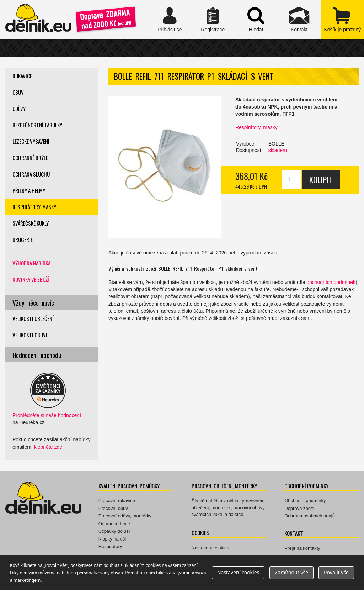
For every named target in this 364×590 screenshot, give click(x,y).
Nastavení (238, 572)
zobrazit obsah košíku (342, 20)
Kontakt (299, 20)
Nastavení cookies (210, 548)
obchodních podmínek (331, 282)
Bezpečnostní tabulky (37, 125)
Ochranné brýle (30, 158)
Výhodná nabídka (31, 263)
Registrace (213, 20)
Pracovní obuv (113, 508)
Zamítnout (291, 572)
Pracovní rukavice (117, 501)
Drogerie (23, 239)
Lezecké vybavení (31, 141)
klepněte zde (48, 447)
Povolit (336, 572)
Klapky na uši (112, 539)
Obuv (18, 92)
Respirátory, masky (256, 127)
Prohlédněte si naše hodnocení (47, 415)
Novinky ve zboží (31, 279)
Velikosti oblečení (33, 318)
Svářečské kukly (31, 223)
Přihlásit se (170, 20)
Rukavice (22, 76)
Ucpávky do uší (114, 531)
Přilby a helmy (29, 190)
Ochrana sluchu (31, 174)
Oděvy (19, 109)
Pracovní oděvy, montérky (125, 516)
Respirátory (110, 546)
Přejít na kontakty (302, 548)
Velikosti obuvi (30, 335)
